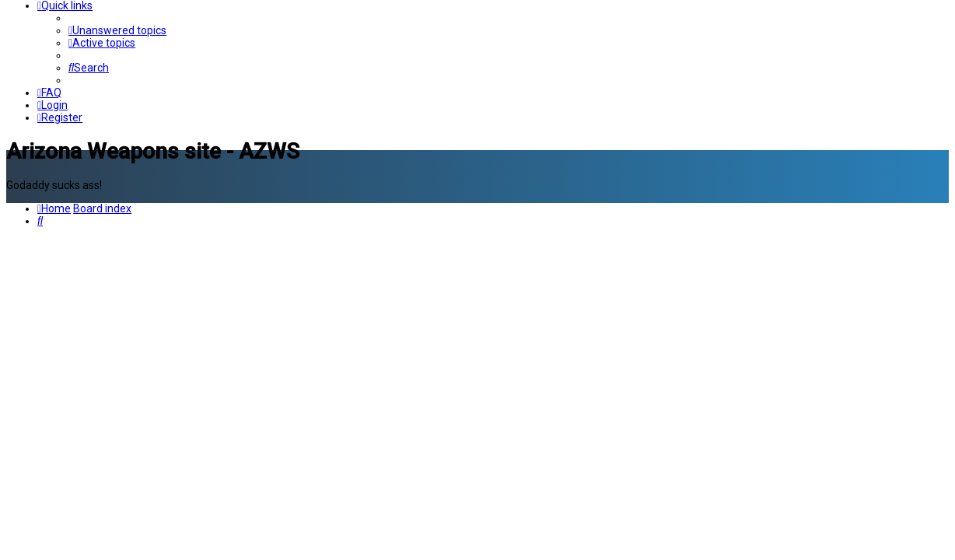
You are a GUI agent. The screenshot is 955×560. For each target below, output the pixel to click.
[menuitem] (117, 30)
